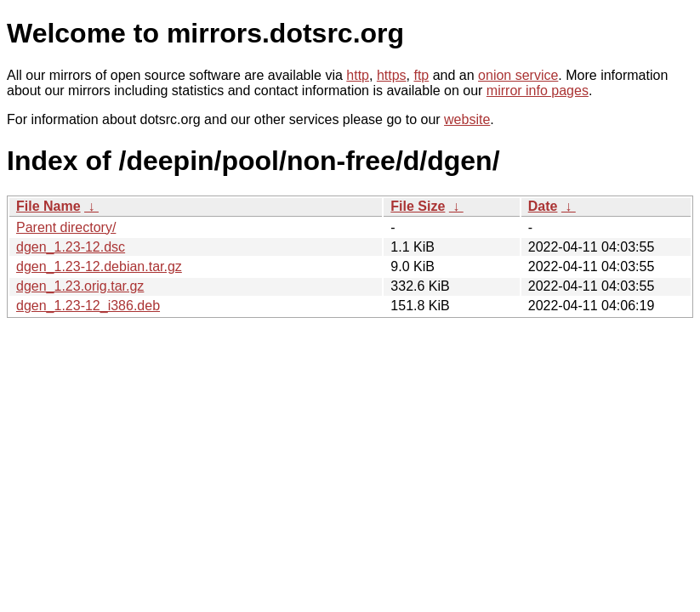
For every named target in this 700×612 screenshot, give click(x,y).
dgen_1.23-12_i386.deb (88, 306)
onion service (518, 75)
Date (543, 206)
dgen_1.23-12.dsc (71, 247)
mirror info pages (538, 91)
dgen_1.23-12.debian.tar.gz (99, 266)
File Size (418, 206)
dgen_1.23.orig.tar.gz (80, 286)
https (392, 75)
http (358, 75)
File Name (48, 206)
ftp (421, 75)
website (467, 119)
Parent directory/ (66, 227)
